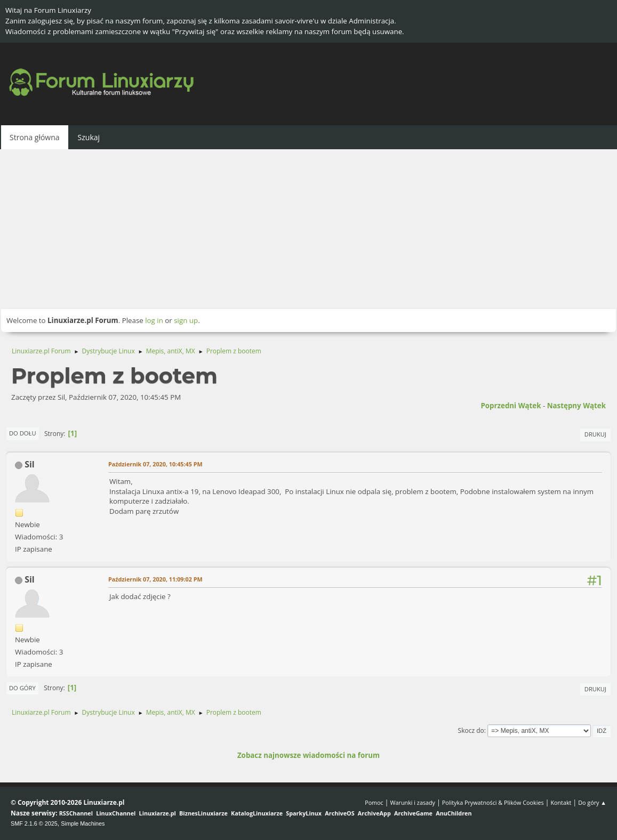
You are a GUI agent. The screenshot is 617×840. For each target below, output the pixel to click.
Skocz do (471, 730)
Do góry (22, 688)
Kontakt (561, 802)
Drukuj (595, 434)
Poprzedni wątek (511, 406)
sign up (186, 320)
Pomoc (374, 802)
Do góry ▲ (592, 802)
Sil (30, 464)
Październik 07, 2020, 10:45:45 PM (155, 464)
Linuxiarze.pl (158, 813)
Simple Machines (83, 823)
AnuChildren (454, 813)
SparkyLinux (304, 813)
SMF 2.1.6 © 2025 (34, 823)
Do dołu (23, 433)
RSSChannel (76, 813)
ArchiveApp (374, 813)
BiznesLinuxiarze (203, 813)
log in (154, 320)
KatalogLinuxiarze (257, 813)
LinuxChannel (116, 813)
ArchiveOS (339, 813)
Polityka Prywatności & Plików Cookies (493, 802)
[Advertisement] (308, 229)
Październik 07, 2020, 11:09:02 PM (155, 579)
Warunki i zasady (413, 802)
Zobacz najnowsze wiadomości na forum (308, 755)
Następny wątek (576, 406)
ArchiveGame (413, 813)
